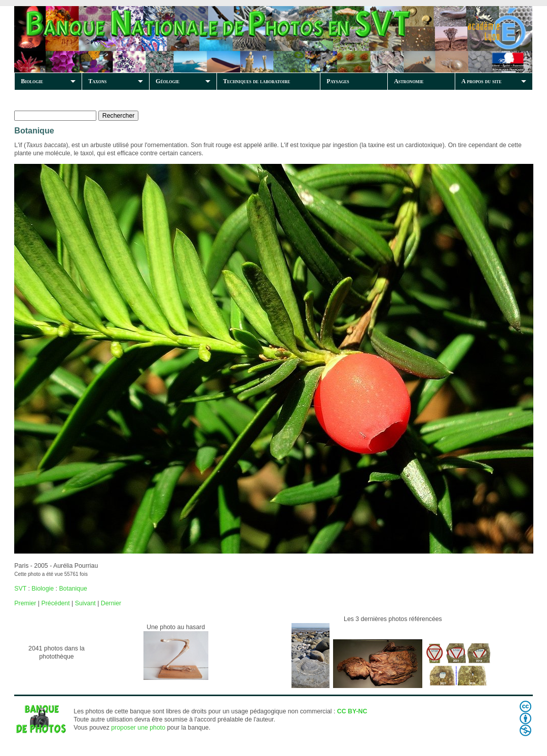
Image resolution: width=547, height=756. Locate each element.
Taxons (97, 81)
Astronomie (409, 81)
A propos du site (481, 81)
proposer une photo (138, 728)
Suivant (85, 603)
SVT (20, 589)
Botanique (73, 589)
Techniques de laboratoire (257, 81)
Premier (25, 603)
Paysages (338, 81)
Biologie (32, 81)
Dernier (111, 603)
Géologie (168, 81)
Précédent (55, 603)
